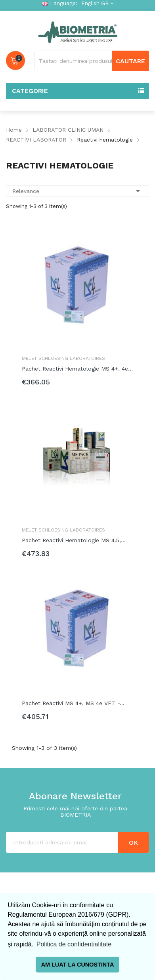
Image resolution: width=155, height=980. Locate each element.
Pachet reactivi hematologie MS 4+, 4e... (77, 369)
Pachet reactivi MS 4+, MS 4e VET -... (73, 703)
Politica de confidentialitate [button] (74, 944)
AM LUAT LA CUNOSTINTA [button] (78, 965)
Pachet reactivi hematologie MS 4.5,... (74, 540)
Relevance (77, 191)
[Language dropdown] (96, 3)
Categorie (30, 91)
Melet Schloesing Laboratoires (63, 358)
